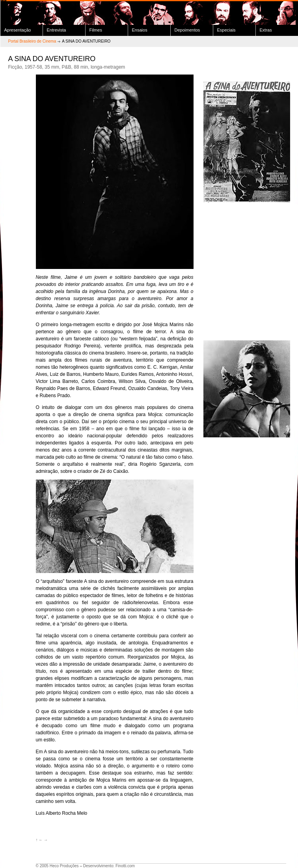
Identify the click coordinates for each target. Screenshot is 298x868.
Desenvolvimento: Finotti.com (109, 866)
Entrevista (57, 30)
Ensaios (140, 30)
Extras (266, 30)
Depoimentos (187, 30)
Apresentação (18, 30)
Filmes (96, 30)
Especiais (226, 30)
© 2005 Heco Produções (57, 866)
